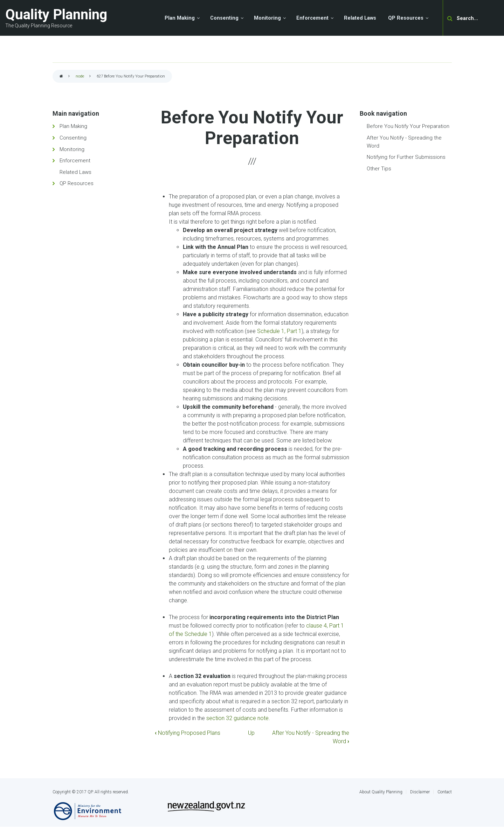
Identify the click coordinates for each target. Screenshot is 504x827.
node (80, 76)
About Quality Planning (381, 792)
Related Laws (75, 172)
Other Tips (379, 169)
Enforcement (75, 161)
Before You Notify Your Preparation (408, 126)
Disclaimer (420, 792)
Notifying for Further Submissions (406, 157)
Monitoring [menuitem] (267, 18)
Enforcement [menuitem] (312, 18)
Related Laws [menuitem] (360, 18)
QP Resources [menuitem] (406, 18)
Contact (445, 792)
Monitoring (72, 149)
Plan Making (73, 126)
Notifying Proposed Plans (188, 733)
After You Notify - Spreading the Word (404, 142)
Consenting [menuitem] (224, 18)
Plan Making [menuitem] (180, 18)
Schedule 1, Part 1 (279, 331)
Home (61, 77)
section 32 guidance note (237, 718)
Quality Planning (56, 15)
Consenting (73, 138)
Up (251, 733)
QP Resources (77, 183)
